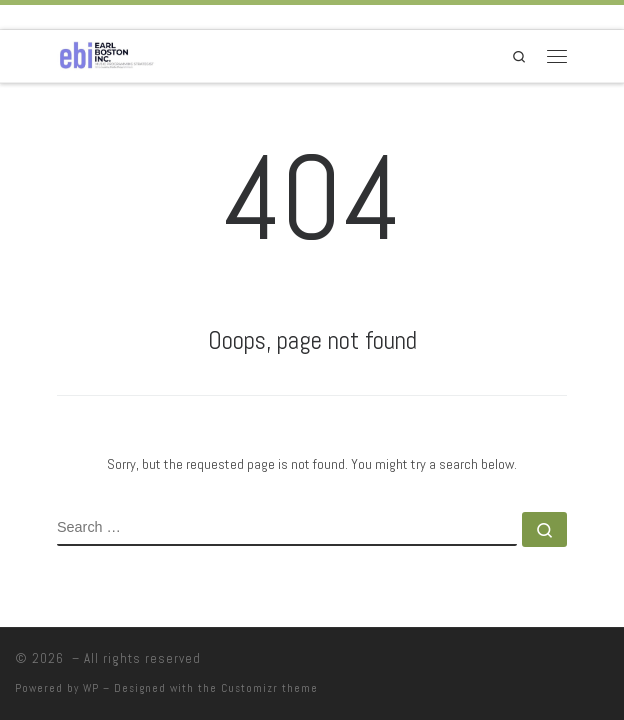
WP (91, 688)
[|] (106, 54)
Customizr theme (269, 688)
